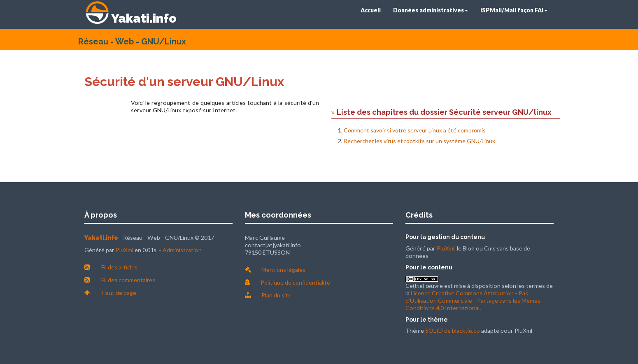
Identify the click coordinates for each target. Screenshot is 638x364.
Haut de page (119, 293)
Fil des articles (119, 267)
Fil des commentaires (128, 280)
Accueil (371, 10)
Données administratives (431, 10)
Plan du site (276, 295)
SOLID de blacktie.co (453, 330)
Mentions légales (283, 270)
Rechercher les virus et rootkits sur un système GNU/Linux (419, 141)
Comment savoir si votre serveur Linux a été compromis (415, 130)
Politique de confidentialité (295, 282)
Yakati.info (144, 18)
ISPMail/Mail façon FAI (514, 10)
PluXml (125, 250)
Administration (182, 250)
